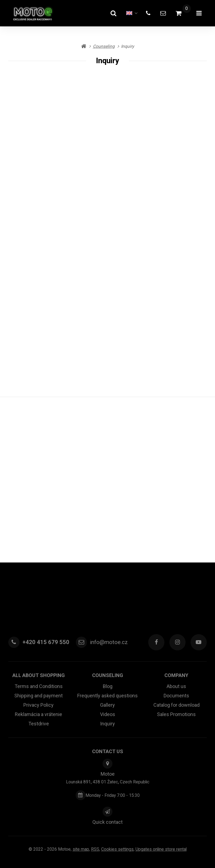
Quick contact (107, 822)
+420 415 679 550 (46, 642)
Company (176, 675)
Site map (81, 849)
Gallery (107, 705)
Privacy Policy (38, 705)
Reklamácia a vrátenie (38, 714)
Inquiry (107, 724)
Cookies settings (117, 849)
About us (176, 686)
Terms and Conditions (39, 686)
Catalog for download (177, 705)
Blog (108, 686)
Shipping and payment (38, 696)
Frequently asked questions (107, 696)
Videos (108, 714)
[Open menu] (199, 13)
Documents (176, 696)
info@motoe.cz (109, 642)
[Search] (113, 13)
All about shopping (39, 675)
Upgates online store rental (161, 849)
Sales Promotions (176, 714)
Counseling (108, 675)
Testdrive (39, 724)
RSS (95, 849)
